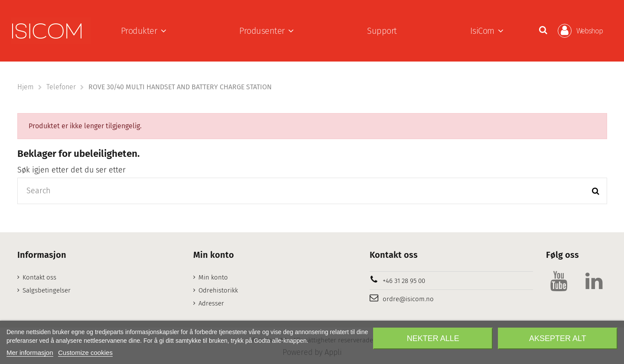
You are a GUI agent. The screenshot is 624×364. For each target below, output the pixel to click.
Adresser (211, 303)
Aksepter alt (558, 338)
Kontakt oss (39, 277)
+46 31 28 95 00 (404, 281)
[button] (144, 31)
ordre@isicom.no (408, 299)
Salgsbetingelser (47, 290)
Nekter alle (433, 338)
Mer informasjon (30, 353)
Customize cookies (85, 353)
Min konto (213, 277)
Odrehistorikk (218, 290)
